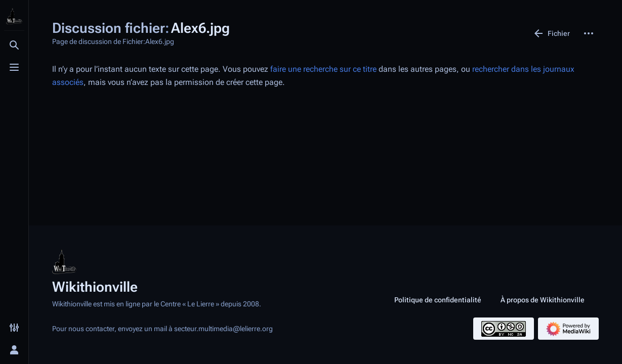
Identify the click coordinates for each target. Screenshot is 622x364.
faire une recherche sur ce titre (323, 69)
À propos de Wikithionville (543, 300)
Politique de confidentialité (438, 300)
